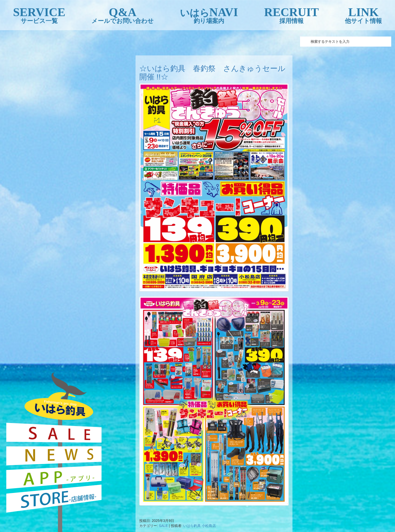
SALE (163, 526)
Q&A (123, 15)
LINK (363, 15)
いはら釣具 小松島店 (200, 526)
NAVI (209, 15)
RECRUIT (292, 15)
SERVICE (39, 15)
